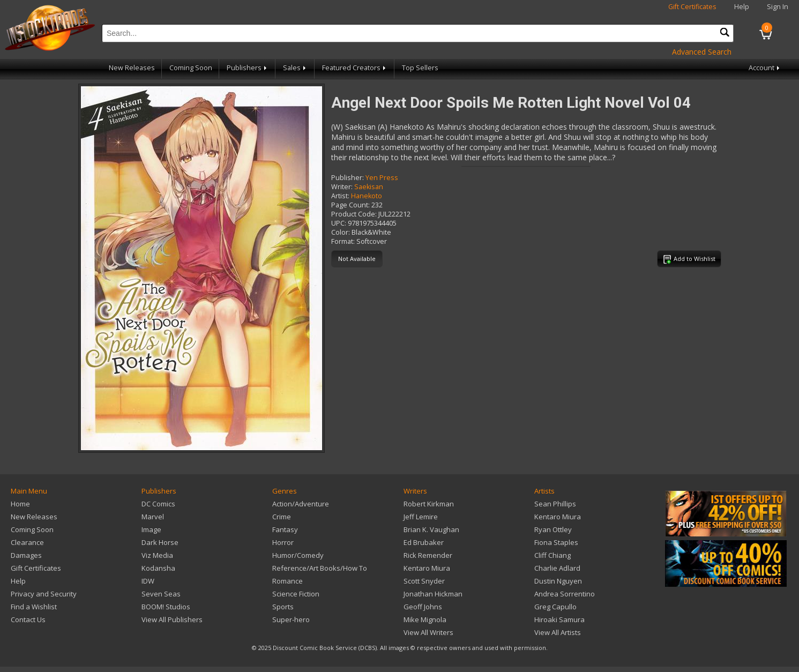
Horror (283, 542)
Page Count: (350, 205)
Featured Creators (355, 68)
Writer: (342, 187)
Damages (26, 555)
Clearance (27, 542)
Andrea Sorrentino (565, 594)
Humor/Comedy (298, 555)
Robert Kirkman (429, 504)
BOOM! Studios (166, 607)
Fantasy (285, 529)
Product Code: (354, 214)
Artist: (340, 196)
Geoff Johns (423, 607)
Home (20, 504)
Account (765, 68)
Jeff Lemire (421, 517)
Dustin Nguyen (558, 581)
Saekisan (369, 187)
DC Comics (158, 504)
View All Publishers (172, 619)
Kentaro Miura (427, 568)
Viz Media (157, 555)
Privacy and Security (44, 594)
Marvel (153, 517)
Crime (282, 517)
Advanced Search (702, 52)
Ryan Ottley (553, 529)
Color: (341, 232)
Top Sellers (420, 68)
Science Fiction (296, 594)
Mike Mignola (425, 619)
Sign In (778, 7)
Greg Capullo (555, 607)
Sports (283, 607)
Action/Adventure (301, 504)
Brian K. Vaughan (431, 529)
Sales (295, 68)
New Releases (132, 68)
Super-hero (291, 619)
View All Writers (428, 632)
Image (151, 529)
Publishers (248, 68)
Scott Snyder (424, 581)
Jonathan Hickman (433, 594)
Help (742, 7)
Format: (343, 241)
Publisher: (348, 178)
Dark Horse (160, 542)
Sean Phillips (555, 504)
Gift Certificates (692, 7)
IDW (148, 581)
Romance (288, 581)
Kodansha (158, 568)
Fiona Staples (556, 542)
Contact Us (28, 619)
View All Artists (558, 632)
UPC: (339, 223)
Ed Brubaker (424, 542)
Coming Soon (191, 68)
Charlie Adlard (557, 568)
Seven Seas (161, 594)
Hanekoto (367, 196)
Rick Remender (428, 555)
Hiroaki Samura (559, 619)
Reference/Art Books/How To (320, 568)
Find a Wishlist (34, 607)
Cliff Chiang (552, 555)
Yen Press (382, 178)
